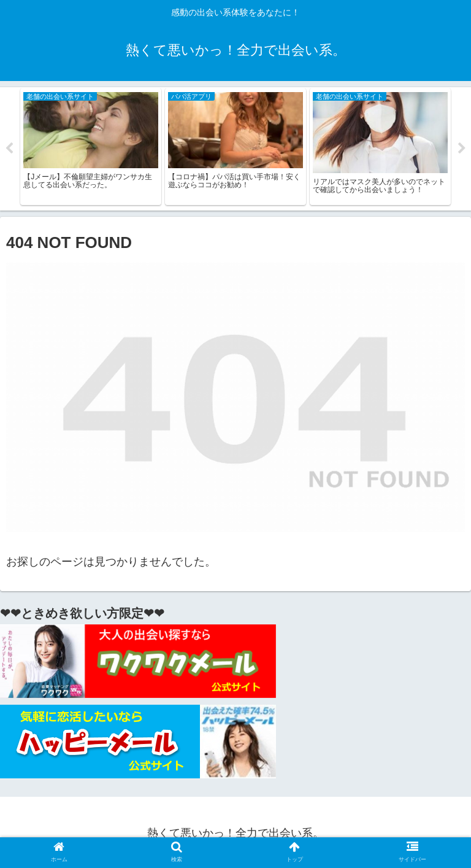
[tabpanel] (91, 149)
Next (462, 151)
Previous (9, 151)
